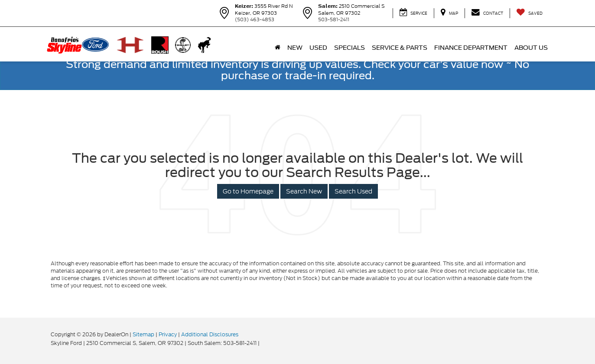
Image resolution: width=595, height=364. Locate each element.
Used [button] (318, 48)
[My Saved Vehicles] (529, 13)
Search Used (353, 191)
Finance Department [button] (471, 48)
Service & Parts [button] (400, 48)
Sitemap (143, 334)
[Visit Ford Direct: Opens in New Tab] (263, 343)
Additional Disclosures (210, 334)
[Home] (278, 48)
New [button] (295, 48)
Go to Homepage (248, 191)
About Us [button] (531, 48)
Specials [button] (350, 48)
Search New (304, 191)
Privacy (168, 334)
